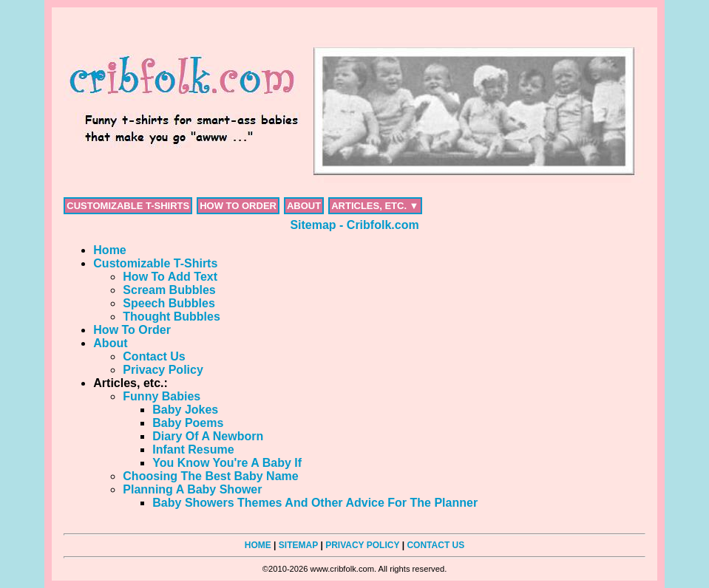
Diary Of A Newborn (208, 436)
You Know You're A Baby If (227, 463)
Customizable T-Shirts (155, 263)
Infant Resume (193, 449)
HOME (258, 545)
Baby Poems (188, 423)
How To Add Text (170, 277)
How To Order (132, 330)
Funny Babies (162, 396)
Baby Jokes (185, 410)
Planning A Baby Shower (192, 489)
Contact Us (154, 356)
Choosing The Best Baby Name (210, 476)
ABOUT (304, 206)
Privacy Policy (163, 370)
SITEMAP (298, 545)
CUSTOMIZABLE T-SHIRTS (128, 206)
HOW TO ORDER (238, 206)
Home (109, 250)
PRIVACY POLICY (362, 545)
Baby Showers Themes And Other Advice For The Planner (315, 503)
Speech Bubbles (169, 303)
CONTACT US (435, 545)
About (110, 343)
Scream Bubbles (169, 290)
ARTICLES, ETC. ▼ (375, 206)
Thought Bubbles (172, 317)
